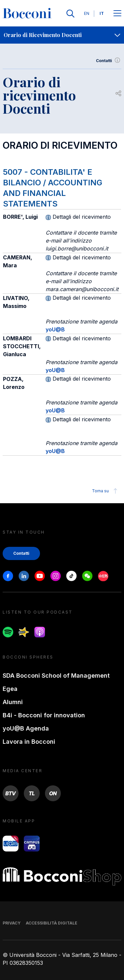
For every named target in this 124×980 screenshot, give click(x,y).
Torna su (106, 491)
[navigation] (62, 35)
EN (87, 13)
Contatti (109, 61)
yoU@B (55, 329)
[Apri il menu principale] (117, 14)
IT (102, 13)
